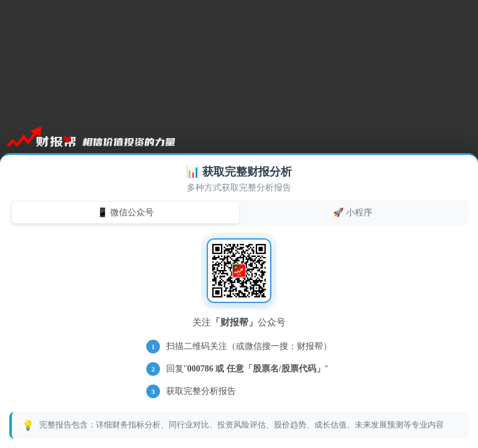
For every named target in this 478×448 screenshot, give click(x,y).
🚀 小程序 (353, 212)
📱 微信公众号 (125, 212)
